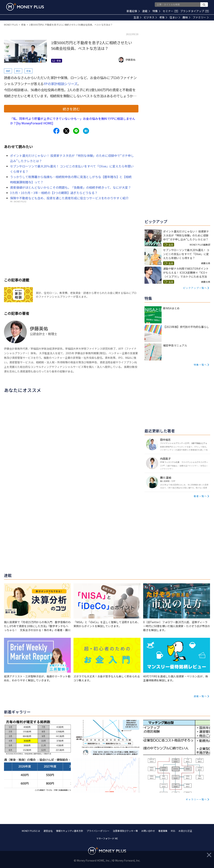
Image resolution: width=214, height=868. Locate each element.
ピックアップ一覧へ (195, 288)
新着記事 (133, 11)
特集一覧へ (200, 365)
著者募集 (163, 831)
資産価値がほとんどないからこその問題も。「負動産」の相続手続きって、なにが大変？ (71, 187)
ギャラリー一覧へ (196, 799)
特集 (156, 11)
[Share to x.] (66, 131)
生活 (137, 17)
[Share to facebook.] (56, 131)
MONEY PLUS (11, 25)
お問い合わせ (148, 831)
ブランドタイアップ (194, 11)
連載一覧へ (200, 696)
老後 (163, 17)
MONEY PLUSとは (31, 831)
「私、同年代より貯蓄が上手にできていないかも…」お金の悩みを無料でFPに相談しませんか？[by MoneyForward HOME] (73, 121)
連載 (146, 11)
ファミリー (201, 17)
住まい (175, 17)
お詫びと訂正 (185, 831)
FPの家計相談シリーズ (61, 84)
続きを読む (71, 109)
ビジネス (150, 17)
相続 (8, 71)
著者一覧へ (200, 496)
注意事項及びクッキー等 (125, 831)
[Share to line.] (76, 131)
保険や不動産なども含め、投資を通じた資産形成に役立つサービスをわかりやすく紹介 (69, 198)
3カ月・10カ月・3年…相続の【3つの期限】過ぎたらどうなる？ (54, 193)
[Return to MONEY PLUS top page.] (25, 7)
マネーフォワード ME (107, 838)
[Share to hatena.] (86, 131)
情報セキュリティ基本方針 (70, 831)
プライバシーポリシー (98, 831)
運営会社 (48, 831)
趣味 (186, 17)
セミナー (170, 11)
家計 (18, 71)
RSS (173, 831)
